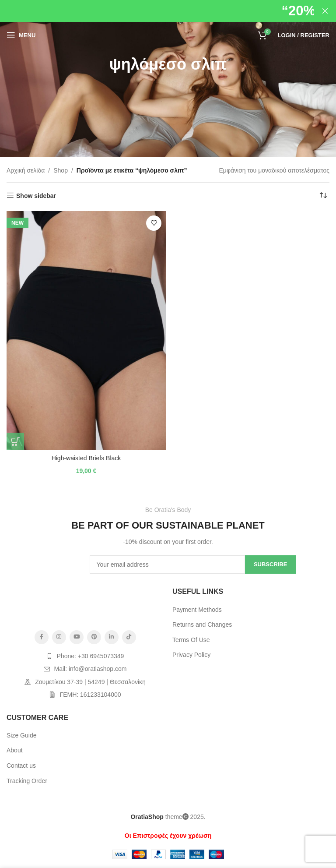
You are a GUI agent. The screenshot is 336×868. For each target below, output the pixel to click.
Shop (61, 170)
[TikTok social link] (129, 637)
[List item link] (85, 656)
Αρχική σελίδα (26, 170)
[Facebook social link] (42, 637)
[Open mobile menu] (21, 35)
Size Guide (21, 735)
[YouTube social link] (77, 637)
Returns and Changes (202, 625)
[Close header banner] (325, 11)
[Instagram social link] (59, 637)
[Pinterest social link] (94, 637)
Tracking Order (27, 781)
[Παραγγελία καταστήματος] (323, 196)
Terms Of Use (191, 640)
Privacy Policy (191, 655)
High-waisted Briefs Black (86, 458)
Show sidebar (36, 196)
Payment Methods (197, 610)
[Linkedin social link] (112, 637)
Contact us (21, 766)
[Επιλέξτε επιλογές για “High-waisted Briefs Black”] (15, 441)
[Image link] (85, 606)
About (15, 750)
